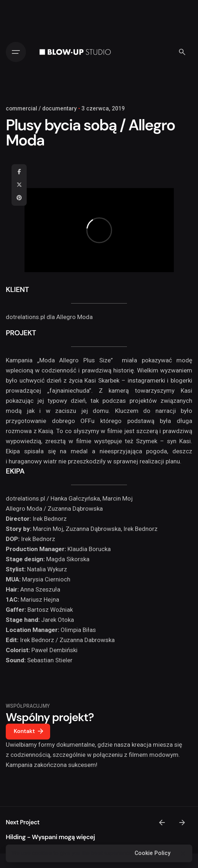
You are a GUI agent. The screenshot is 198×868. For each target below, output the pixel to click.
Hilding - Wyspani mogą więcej (50, 837)
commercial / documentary (41, 109)
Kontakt (29, 732)
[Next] (182, 823)
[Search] (182, 52)
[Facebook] (19, 172)
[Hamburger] (16, 52)
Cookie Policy (153, 853)
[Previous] (162, 823)
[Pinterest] (19, 198)
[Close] (183, 854)
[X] (19, 185)
